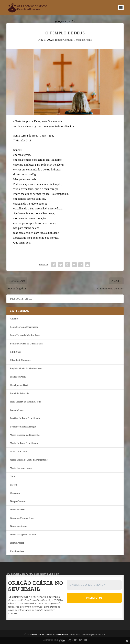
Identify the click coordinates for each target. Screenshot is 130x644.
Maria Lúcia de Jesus (21, 468)
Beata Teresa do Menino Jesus (25, 335)
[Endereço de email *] (94, 585)
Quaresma (15, 493)
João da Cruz (17, 410)
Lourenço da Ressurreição (23, 427)
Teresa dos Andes (19, 526)
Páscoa (13, 485)
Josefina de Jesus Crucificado (25, 418)
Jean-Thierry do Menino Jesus (25, 402)
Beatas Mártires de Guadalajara (26, 344)
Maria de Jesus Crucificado (24, 443)
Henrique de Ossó (19, 385)
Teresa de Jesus (83, 40)
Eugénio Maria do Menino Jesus (26, 368)
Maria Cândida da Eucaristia (25, 435)
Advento (14, 319)
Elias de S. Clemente (20, 360)
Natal (13, 477)
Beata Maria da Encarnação (24, 327)
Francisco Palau (18, 377)
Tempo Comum (64, 40)
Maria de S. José (18, 452)
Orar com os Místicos (42, 635)
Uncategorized (17, 551)
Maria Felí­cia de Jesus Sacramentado (29, 460)
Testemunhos (60, 635)
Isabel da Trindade (19, 393)
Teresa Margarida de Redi (23, 535)
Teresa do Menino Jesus (22, 518)
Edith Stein (15, 352)
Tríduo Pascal (17, 543)
